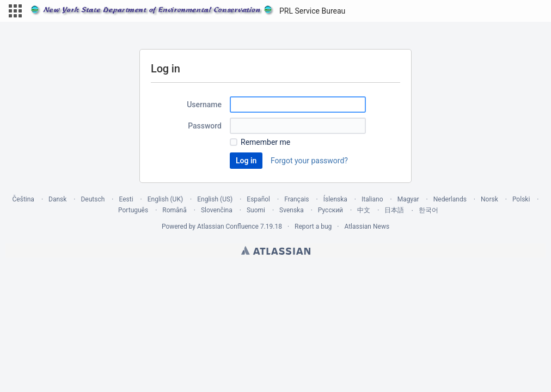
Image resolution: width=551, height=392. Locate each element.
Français (296, 199)
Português (133, 210)
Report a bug (313, 226)
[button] (15, 11)
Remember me (265, 142)
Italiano (372, 199)
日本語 (394, 210)
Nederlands (450, 199)
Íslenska (335, 199)
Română (174, 210)
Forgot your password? (309, 161)
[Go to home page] (188, 11)
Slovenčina (217, 210)
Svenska (292, 210)
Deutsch (93, 199)
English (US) (215, 199)
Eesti (126, 199)
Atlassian (276, 250)
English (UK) (165, 199)
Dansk (57, 199)
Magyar (408, 199)
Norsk (489, 199)
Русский (330, 210)
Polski (521, 199)
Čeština (23, 199)
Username (204, 105)
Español (258, 199)
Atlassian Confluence (228, 226)
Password (205, 126)
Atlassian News (367, 226)
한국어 (428, 210)
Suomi (256, 210)
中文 (364, 210)
